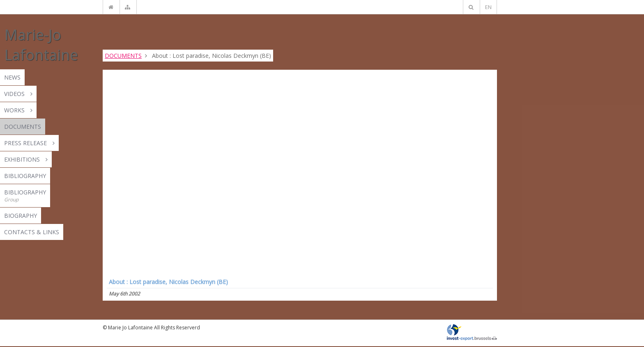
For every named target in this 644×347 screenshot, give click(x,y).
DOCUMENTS (123, 56)
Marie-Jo (41, 45)
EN (488, 7)
